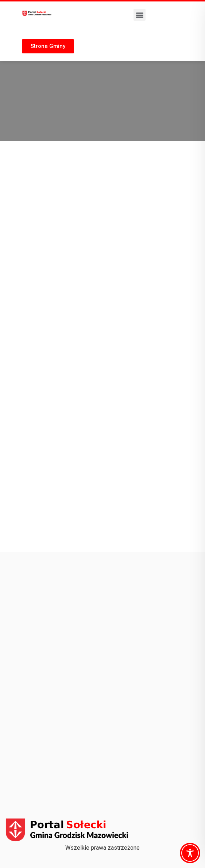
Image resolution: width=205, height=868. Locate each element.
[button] (140, 15)
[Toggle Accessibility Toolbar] (190, 853)
